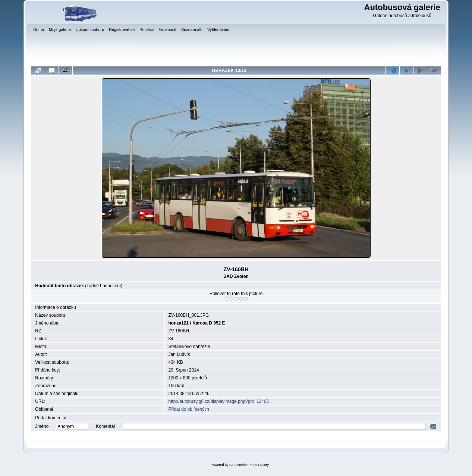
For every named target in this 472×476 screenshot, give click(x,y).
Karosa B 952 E (209, 323)
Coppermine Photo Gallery (249, 465)
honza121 (179, 323)
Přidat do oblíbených (189, 409)
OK (433, 427)
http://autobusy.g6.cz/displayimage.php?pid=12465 (219, 401)
